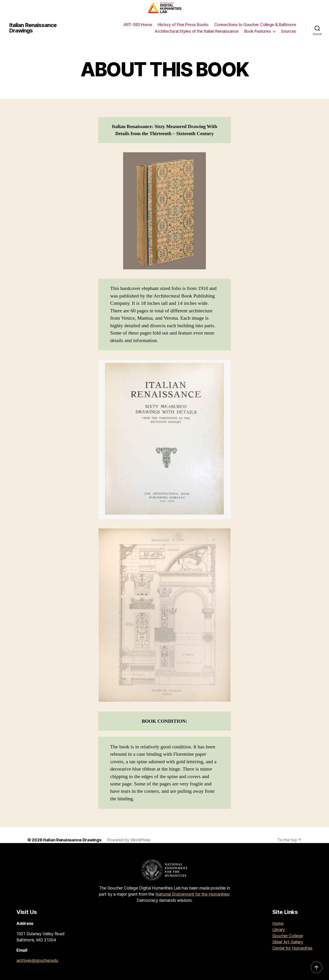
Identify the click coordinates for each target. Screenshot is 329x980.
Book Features (258, 31)
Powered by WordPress (129, 840)
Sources (289, 31)
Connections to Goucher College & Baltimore (255, 25)
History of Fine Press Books (183, 25)
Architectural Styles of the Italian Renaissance (197, 31)
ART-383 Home (138, 25)
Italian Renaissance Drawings (33, 28)
